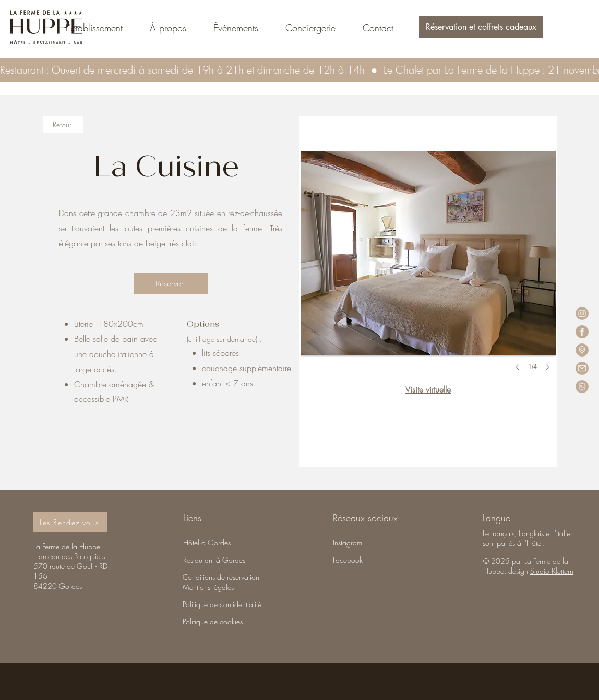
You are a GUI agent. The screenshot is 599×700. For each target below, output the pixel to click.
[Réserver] (171, 283)
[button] (481, 27)
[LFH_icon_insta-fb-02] (582, 313)
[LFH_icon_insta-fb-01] (582, 332)
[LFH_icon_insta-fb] (582, 387)
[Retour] (63, 124)
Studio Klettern (552, 571)
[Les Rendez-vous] (70, 522)
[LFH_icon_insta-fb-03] (582, 368)
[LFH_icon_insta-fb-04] (582, 350)
